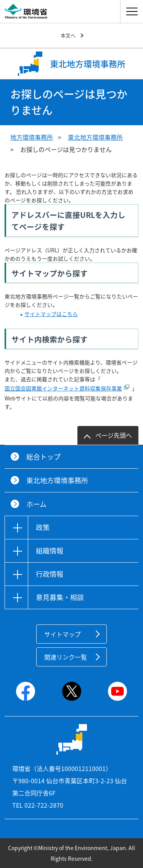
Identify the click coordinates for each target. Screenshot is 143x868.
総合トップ (43, 457)
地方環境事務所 (32, 137)
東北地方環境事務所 (95, 137)
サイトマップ (63, 634)
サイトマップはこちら (51, 314)
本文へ (68, 35)
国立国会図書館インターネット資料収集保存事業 (63, 388)
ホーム (36, 504)
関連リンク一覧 (66, 657)
